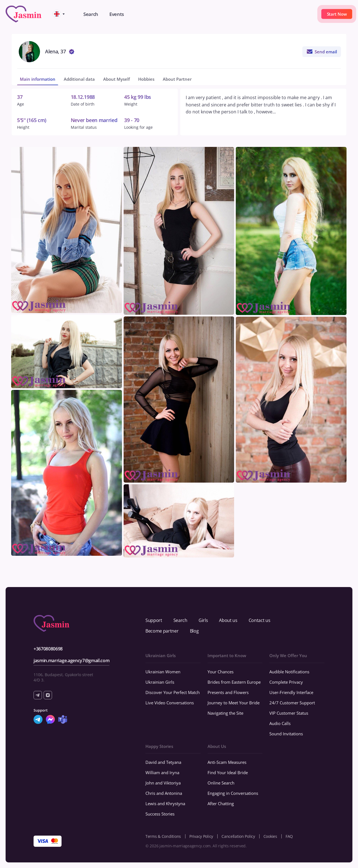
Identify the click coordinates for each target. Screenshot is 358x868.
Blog (194, 631)
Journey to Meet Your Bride (234, 703)
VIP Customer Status (289, 713)
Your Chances (221, 672)
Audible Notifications (289, 672)
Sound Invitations (286, 734)
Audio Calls (280, 723)
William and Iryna (162, 772)
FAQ (289, 836)
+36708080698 (48, 649)
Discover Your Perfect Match (173, 692)
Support (154, 620)
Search (180, 620)
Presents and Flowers (228, 692)
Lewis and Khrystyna (165, 803)
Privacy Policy (201, 836)
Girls (203, 620)
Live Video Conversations (170, 703)
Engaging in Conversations (233, 793)
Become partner (162, 631)
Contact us (260, 620)
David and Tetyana (163, 762)
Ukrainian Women (163, 672)
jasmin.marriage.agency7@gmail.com (71, 660)
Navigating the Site (225, 713)
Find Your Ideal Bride (228, 772)
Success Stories (160, 814)
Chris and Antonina (164, 793)
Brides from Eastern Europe (234, 682)
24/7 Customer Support (292, 703)
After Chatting (221, 803)
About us (228, 620)
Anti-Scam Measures (227, 762)
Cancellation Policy (238, 836)
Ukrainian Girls (160, 682)
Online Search (221, 783)
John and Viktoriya (163, 783)
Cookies (270, 836)
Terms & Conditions (163, 836)
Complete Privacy (286, 682)
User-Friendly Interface (291, 692)
